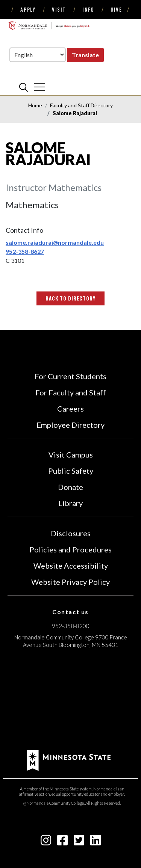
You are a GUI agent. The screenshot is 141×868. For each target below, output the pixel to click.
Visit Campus (71, 455)
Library (70, 503)
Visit (59, 9)
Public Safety (71, 471)
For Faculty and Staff (71, 392)
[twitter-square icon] (79, 842)
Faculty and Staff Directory (81, 105)
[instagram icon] (46, 842)
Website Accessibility (71, 566)
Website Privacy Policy (70, 582)
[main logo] (49, 26)
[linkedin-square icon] (96, 842)
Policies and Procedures (70, 549)
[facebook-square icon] (62, 842)
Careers (70, 409)
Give (116, 9)
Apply (28, 9)
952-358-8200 (71, 626)
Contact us (70, 612)
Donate (70, 487)
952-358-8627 (25, 251)
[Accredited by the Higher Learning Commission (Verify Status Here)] (71, 706)
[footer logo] (69, 760)
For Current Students (70, 376)
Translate (85, 55)
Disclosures (71, 533)
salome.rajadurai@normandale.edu (55, 242)
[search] (24, 87)
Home (35, 105)
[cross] (39, 87)
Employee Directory (70, 425)
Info (88, 9)
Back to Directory (71, 298)
